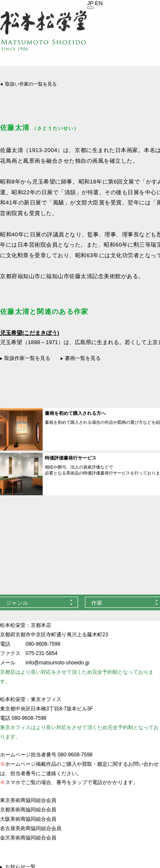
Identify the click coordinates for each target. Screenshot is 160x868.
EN (99, 3)
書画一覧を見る (83, 358)
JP (90, 3)
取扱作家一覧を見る (27, 358)
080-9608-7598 (43, 644)
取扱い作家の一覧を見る (31, 84)
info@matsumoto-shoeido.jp (58, 663)
